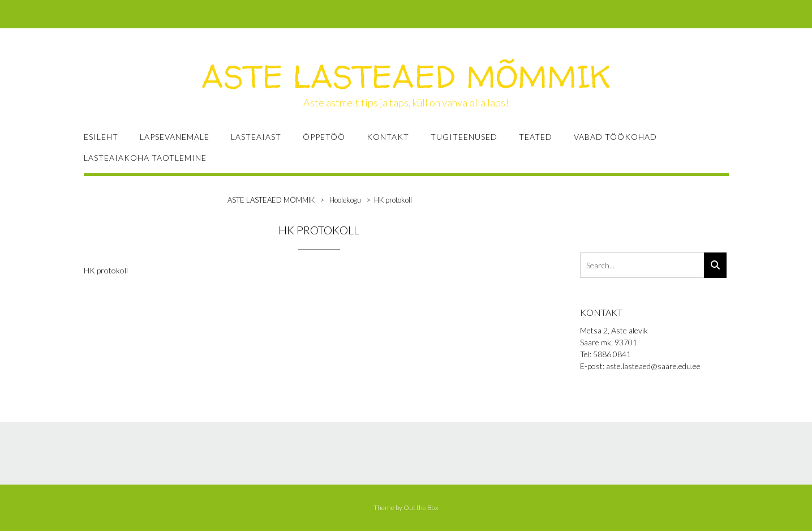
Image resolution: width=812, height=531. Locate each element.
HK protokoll (106, 270)
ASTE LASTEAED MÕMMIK (406, 76)
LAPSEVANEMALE (175, 137)
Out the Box (421, 508)
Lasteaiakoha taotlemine (145, 158)
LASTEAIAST (256, 137)
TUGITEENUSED (464, 137)
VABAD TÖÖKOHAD (615, 137)
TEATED (536, 137)
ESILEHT (101, 137)
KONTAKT (388, 137)
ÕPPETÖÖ (324, 137)
